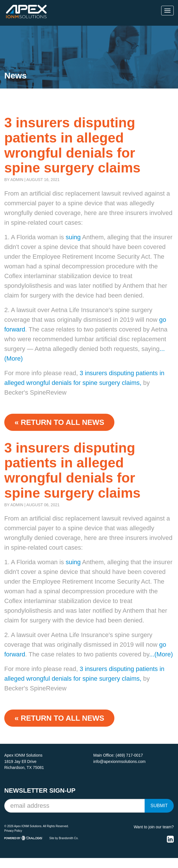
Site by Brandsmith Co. (64, 838)
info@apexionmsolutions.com (119, 761)
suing (72, 237)
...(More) (161, 654)
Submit (159, 806)
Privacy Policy (13, 831)
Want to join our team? (154, 827)
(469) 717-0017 (129, 755)
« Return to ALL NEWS (59, 422)
